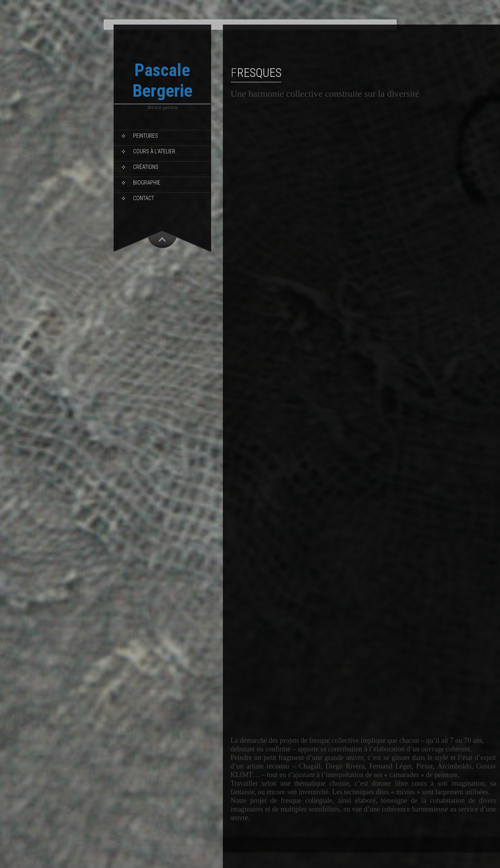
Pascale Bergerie (162, 80)
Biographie (147, 183)
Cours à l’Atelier (154, 151)
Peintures (146, 136)
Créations (146, 167)
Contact (144, 198)
